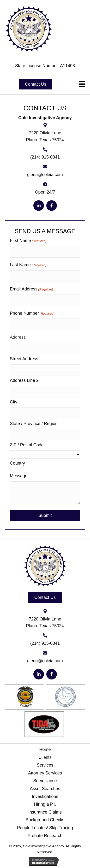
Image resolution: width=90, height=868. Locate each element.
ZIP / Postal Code (27, 445)
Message (19, 476)
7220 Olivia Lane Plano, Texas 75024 (45, 136)
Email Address (31, 289)
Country (17, 463)
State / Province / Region (34, 424)
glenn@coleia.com (45, 175)
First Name (28, 241)
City (14, 402)
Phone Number (32, 314)
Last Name (28, 265)
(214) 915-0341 (45, 157)
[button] (36, 84)
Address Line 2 (24, 380)
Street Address (24, 359)
